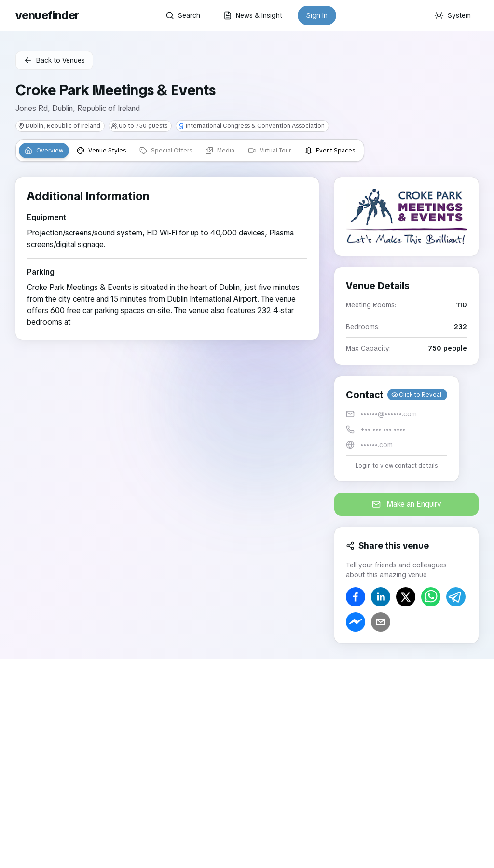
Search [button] (183, 15)
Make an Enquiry (407, 504)
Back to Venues (54, 60)
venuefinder (47, 15)
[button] (397, 429)
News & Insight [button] (253, 15)
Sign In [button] (317, 15)
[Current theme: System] (453, 15)
